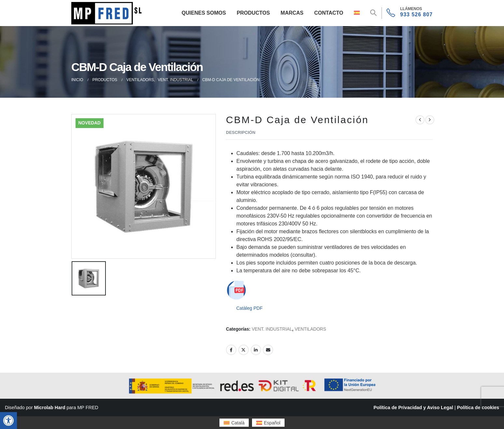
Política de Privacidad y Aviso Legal (413, 408)
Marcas (292, 13)
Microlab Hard (50, 408)
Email (268, 350)
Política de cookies (478, 408)
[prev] (420, 120)
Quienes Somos (204, 13)
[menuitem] (234, 423)
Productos (253, 13)
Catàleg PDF (250, 308)
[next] (430, 120)
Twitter (244, 350)
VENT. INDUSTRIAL (272, 329)
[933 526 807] (410, 13)
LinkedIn (256, 350)
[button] (8, 421)
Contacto (329, 13)
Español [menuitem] (272, 423)
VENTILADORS (310, 329)
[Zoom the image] (108, 6)
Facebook (231, 350)
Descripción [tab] (241, 132)
